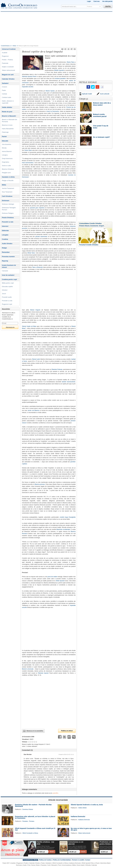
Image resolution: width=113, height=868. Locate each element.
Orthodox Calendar (91, 865)
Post (59, 865)
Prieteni (82, 226)
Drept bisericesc (7, 158)
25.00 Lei (73, 852)
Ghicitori (5, 290)
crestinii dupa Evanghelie (68, 517)
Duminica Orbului (28, 809)
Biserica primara (40, 484)
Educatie (5, 141)
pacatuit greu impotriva (37, 208)
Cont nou (97, 1)
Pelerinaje (5, 132)
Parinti (4, 136)
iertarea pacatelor (60, 79)
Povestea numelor (8, 257)
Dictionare (6, 201)
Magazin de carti (8, 75)
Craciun (5, 87)
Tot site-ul (90, 7)
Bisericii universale (28, 669)
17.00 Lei (41, 852)
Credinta (5, 239)
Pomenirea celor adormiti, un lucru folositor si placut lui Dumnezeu (35, 817)
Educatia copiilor (7, 287)
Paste (4, 90)
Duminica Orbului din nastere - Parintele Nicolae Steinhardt (33, 805)
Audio (25, 865)
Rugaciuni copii (7, 304)
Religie (4, 248)
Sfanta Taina (70, 62)
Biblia (4, 185)
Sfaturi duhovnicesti (8, 70)
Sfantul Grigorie (35, 310)
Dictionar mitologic (8, 204)
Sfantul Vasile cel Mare (29, 326)
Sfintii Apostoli (60, 581)
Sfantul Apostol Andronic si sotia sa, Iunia (87, 805)
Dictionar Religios (8, 213)
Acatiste (5, 53)
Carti (49, 865)
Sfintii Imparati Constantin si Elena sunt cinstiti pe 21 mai (35, 829)
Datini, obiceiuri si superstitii (8, 102)
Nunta (33, 865)
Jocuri (4, 294)
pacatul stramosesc (41, 237)
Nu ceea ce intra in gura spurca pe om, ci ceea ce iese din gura (91, 829)
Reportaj (5, 261)
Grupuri (101, 226)
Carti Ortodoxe (7, 196)
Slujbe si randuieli (8, 67)
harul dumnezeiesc (28, 163)
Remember (6, 252)
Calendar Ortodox (8, 79)
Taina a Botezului (37, 267)
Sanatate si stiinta (8, 177)
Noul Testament (7, 192)
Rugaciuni (5, 56)
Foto (29, 865)
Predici (26, 863)
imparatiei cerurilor (28, 87)
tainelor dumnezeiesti (69, 382)
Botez (15, 46)
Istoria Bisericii (7, 151)
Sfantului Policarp (57, 369)
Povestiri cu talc (8, 222)
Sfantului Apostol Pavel (29, 76)
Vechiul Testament (8, 188)
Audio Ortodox (7, 244)
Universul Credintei (9, 49)
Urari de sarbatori (8, 275)
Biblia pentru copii (8, 283)
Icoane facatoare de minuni (9, 266)
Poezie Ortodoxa (8, 218)
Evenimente (94, 226)
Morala (4, 148)
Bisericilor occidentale (63, 529)
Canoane (5, 271)
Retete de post (7, 112)
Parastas (44, 865)
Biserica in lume (7, 125)
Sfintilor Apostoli (59, 70)
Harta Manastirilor (8, 129)
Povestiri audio (7, 297)
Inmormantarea (67, 865)
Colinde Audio (7, 97)
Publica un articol (67, 731)
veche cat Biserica (33, 410)
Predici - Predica (7, 60)
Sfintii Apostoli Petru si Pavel (90, 863)
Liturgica (5, 155)
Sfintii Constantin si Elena (30, 833)
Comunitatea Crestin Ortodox (90, 223)
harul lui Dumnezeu (53, 111)
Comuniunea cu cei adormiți (76, 843)
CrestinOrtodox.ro (6, 46)
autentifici (55, 793)
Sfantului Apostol (43, 673)
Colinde (4, 94)
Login (89, 1)
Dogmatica (5, 162)
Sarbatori (5, 83)
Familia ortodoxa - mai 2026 (45, 843)
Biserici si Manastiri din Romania (10, 121)
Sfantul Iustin (36, 359)
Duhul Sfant (28, 150)
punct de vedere (52, 577)
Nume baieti (81, 865)
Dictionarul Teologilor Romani (9, 209)
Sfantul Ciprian (50, 91)
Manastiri (54, 865)
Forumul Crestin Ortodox (89, 245)
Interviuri (5, 226)
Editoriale (5, 231)
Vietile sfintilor (7, 107)
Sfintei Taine (31, 253)
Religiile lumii (6, 173)
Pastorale (5, 63)
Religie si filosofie (8, 180)
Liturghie (5, 235)
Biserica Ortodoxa (8, 169)
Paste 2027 (6, 863)
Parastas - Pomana (28, 821)
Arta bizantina (7, 144)
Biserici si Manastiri (9, 116)
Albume (87, 226)
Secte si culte (6, 166)
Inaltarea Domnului (78, 816)
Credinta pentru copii (9, 279)
